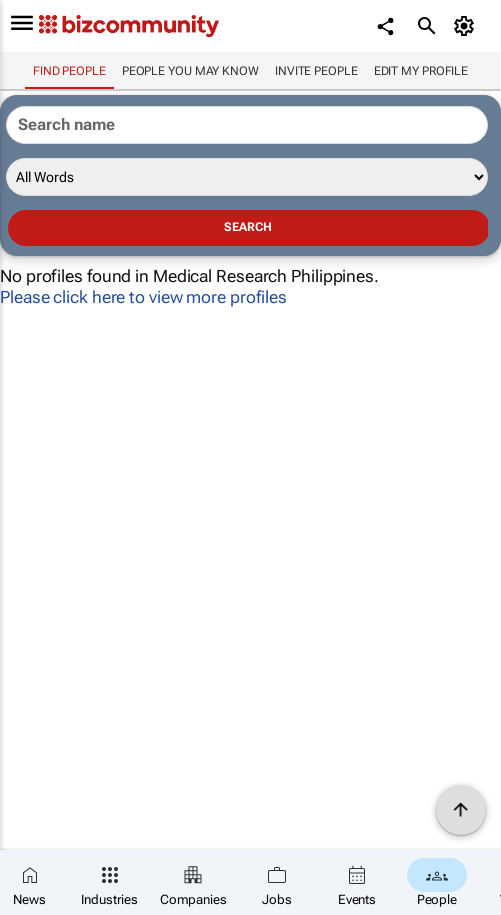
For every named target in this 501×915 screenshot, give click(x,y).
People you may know (190, 71)
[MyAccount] (466, 26)
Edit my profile (421, 71)
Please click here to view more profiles (143, 297)
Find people (69, 71)
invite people (316, 71)
